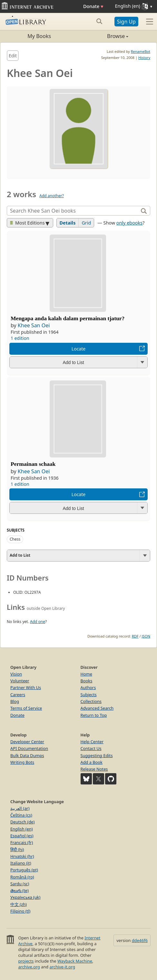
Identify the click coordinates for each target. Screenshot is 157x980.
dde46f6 (140, 940)
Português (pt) (24, 870)
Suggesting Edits (97, 755)
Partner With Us (26, 687)
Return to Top (94, 715)
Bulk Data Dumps (27, 755)
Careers (18, 695)
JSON (146, 636)
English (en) (22, 829)
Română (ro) (22, 877)
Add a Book (92, 762)
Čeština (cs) (21, 815)
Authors (88, 687)
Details (68, 223)
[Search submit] (99, 21)
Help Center (92, 742)
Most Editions (27, 223)
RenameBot (141, 51)
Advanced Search (97, 708)
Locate (78, 349)
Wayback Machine (75, 961)
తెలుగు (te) (20, 890)
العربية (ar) (20, 808)
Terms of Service (26, 708)
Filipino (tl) (20, 911)
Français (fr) (22, 842)
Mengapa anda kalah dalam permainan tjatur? (68, 318)
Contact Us (91, 748)
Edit (13, 56)
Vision (16, 674)
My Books (39, 36)
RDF (135, 636)
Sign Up (126, 22)
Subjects (89, 695)
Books (87, 681)
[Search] (73, 211)
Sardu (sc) (20, 884)
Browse (104, 36)
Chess (15, 539)
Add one (38, 622)
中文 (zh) (19, 904)
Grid (86, 223)
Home (86, 674)
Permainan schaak (33, 464)
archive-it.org (63, 967)
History (144, 58)
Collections (91, 701)
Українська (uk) (25, 897)
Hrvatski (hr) (22, 856)
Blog (15, 701)
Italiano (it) (21, 863)
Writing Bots (22, 762)
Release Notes (94, 769)
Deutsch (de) (22, 822)
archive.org (29, 967)
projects (26, 961)
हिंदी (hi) (17, 850)
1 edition (20, 338)
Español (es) (22, 836)
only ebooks (129, 223)
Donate (93, 6)
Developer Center (27, 742)
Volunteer (20, 681)
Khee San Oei (34, 325)
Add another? (52, 196)
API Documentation (29, 748)
